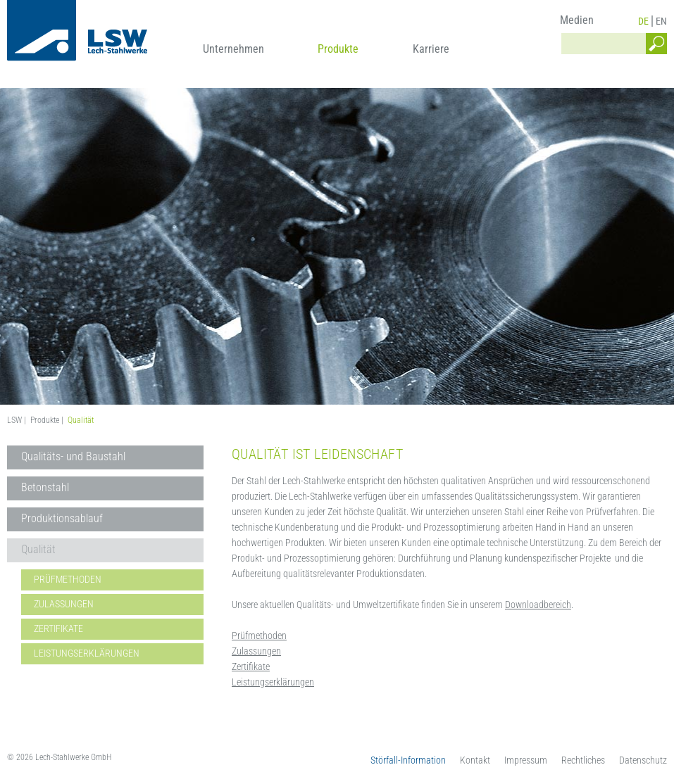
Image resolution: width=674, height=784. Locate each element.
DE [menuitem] (643, 21)
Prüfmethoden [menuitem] (68, 579)
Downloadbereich (538, 605)
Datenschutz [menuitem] (643, 760)
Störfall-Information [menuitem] (408, 760)
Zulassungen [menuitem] (64, 604)
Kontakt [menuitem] (475, 760)
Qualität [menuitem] (38, 549)
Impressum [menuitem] (526, 760)
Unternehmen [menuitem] (233, 49)
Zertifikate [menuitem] (58, 628)
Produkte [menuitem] (338, 49)
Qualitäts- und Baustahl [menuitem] (73, 456)
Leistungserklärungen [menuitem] (87, 653)
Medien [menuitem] (577, 20)
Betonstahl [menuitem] (45, 487)
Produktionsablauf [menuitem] (62, 518)
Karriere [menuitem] (431, 49)
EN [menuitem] (661, 21)
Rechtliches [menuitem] (583, 760)
